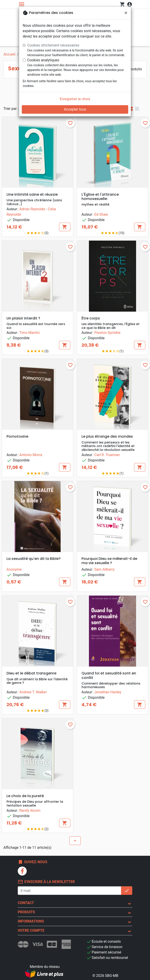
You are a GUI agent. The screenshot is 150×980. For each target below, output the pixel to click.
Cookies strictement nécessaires (53, 45)
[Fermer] (126, 13)
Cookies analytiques (43, 60)
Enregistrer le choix (75, 99)
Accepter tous (75, 109)
